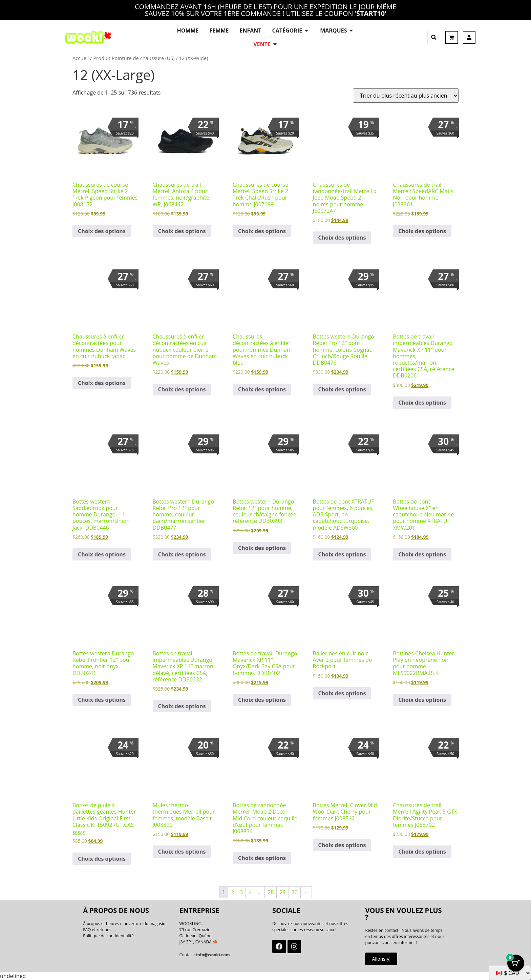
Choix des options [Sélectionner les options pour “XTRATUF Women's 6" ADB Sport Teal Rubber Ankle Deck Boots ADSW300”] (342, 554)
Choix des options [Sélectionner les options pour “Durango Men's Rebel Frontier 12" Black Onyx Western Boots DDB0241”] (102, 700)
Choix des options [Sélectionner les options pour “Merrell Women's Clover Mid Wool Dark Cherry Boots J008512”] (342, 845)
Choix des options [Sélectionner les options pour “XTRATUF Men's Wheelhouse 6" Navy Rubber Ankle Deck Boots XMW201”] (422, 554)
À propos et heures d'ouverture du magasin (124, 924)
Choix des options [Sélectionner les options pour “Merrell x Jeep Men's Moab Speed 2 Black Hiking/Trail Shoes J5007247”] (342, 238)
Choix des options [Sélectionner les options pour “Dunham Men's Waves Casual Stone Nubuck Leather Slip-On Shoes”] (182, 389)
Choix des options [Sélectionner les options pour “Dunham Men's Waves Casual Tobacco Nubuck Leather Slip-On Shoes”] (102, 383)
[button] (434, 37)
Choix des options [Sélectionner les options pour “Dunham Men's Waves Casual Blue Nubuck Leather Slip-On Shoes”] (262, 389)
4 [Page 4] (250, 892)
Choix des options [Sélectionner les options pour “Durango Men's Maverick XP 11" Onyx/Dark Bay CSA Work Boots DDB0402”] (262, 700)
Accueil (81, 58)
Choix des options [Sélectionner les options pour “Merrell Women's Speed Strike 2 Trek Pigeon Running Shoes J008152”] (102, 231)
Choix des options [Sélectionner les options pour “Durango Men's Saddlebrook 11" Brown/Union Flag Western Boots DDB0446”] (102, 554)
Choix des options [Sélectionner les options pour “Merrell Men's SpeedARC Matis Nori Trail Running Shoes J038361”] (422, 231)
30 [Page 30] (295, 892)
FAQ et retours (97, 930)
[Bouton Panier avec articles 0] (516, 963)
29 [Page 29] (282, 892)
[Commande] (406, 96)
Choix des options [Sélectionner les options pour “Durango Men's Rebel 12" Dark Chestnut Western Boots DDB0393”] (262, 548)
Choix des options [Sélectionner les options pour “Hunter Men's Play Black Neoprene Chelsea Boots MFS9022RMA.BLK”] (422, 700)
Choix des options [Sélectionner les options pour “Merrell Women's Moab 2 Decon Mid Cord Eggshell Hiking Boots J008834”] (262, 858)
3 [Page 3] (241, 892)
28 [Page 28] (271, 892)
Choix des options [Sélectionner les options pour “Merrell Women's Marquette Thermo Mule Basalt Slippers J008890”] (182, 852)
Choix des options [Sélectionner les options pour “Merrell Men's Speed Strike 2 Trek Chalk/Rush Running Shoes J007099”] (262, 231)
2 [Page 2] (232, 892)
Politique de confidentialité (108, 936)
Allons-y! (381, 959)
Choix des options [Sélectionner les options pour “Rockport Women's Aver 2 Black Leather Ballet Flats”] (342, 693)
